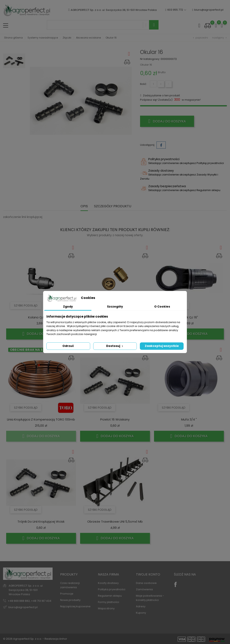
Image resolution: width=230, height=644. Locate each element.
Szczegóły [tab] (115, 307)
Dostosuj (115, 346)
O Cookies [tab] (162, 307)
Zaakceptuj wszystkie (162, 346)
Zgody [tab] (68, 307)
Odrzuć (68, 346)
